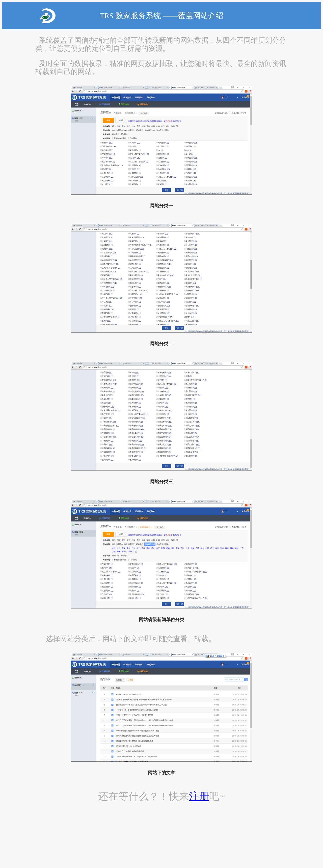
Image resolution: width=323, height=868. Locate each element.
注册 (199, 796)
